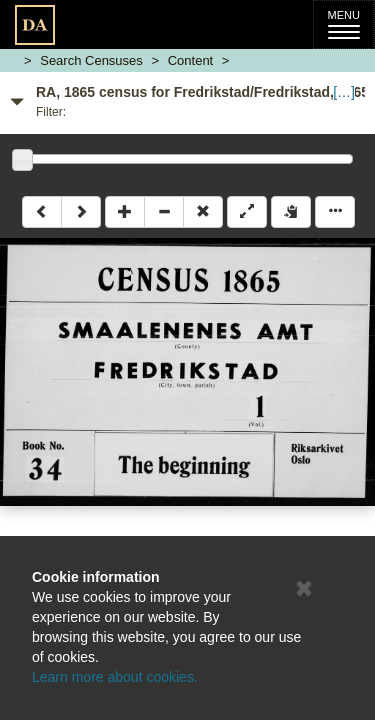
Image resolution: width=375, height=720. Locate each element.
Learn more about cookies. (115, 677)
